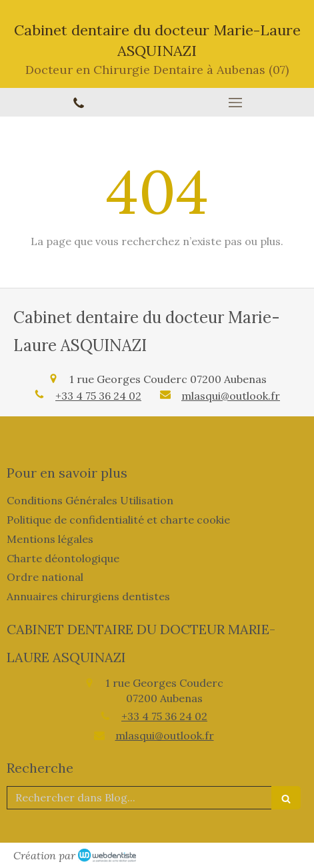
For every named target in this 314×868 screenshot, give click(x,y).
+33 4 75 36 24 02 (98, 396)
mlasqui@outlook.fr (231, 396)
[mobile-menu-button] (236, 103)
